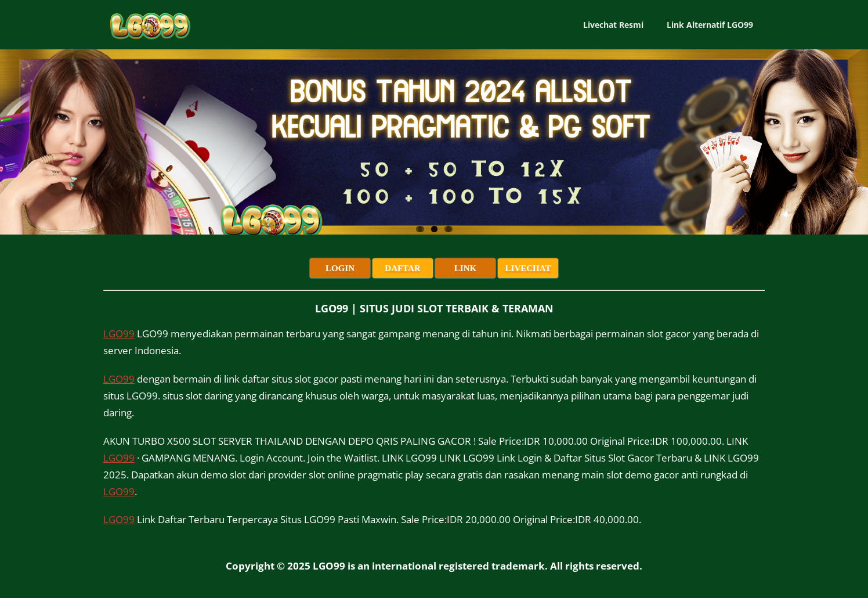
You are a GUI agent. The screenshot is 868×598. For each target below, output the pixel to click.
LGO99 (119, 334)
